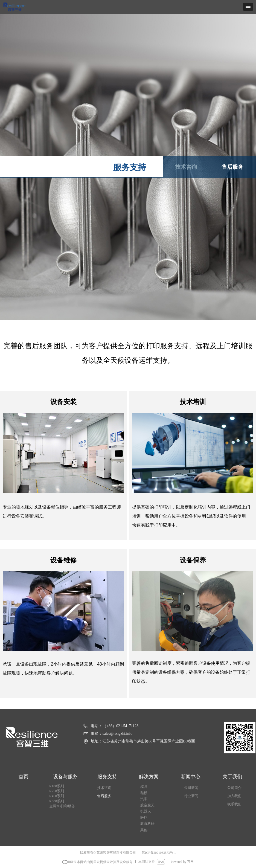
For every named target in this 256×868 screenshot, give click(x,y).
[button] (248, 7)
